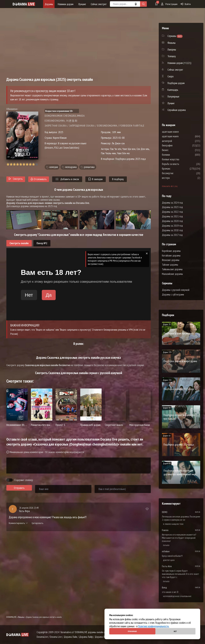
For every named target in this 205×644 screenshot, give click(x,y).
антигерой (177, 141)
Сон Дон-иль (143, 149)
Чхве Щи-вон (129, 149)
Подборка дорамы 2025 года (130, 159)
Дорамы (49, 4)
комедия (54, 167)
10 (37, 164)
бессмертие (177, 173)
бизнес (175, 150)
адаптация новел (180, 132)
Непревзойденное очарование (177, 596)
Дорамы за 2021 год (172, 216)
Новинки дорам (66, 4)
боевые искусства (180, 159)
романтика (89, 167)
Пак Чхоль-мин (108, 153)
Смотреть (16, 179)
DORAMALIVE (11, 617)
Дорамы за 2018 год (172, 230)
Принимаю (132, 631)
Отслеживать (39, 179)
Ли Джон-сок (118, 143)
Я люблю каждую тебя (173, 524)
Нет (175, 631)
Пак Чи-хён (116, 149)
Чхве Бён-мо (123, 153)
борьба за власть (180, 164)
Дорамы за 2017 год (172, 235)
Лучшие (82, 4)
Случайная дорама (177, 110)
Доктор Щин (169, 560)
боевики (175, 155)
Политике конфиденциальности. (154, 626)
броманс (176, 169)
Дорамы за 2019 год (172, 226)
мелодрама (71, 167)
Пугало (166, 545)
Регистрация (169, 4)
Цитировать (38, 523)
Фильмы (21, 617)
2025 (61, 132)
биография (177, 145)
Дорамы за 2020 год (172, 221)
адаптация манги (180, 136)
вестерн (175, 178)
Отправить (19, 488)
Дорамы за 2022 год (172, 212)
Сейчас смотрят (99, 4)
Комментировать (18, 523)
